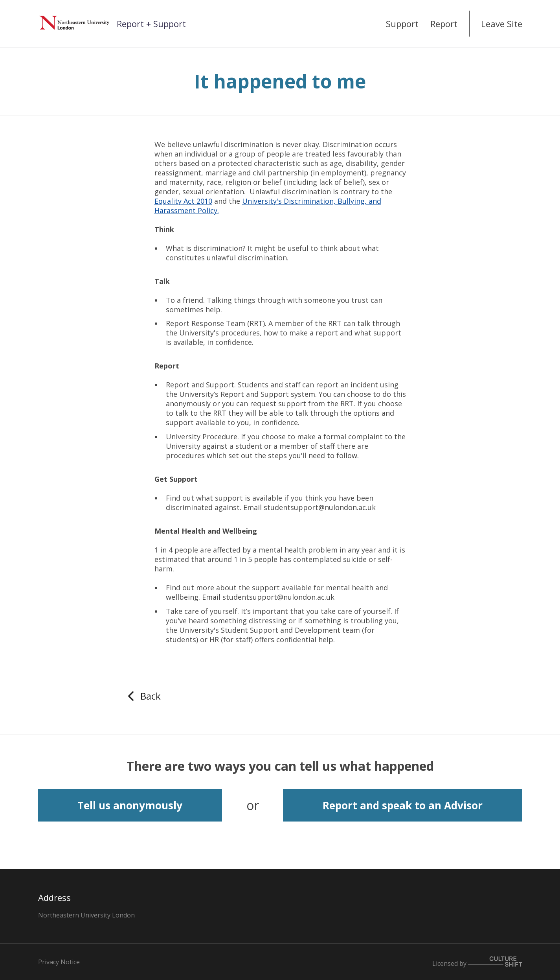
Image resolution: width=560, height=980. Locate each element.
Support (402, 24)
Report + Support (151, 24)
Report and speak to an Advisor (403, 805)
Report (444, 24)
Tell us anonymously (130, 805)
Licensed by (477, 962)
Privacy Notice (59, 962)
